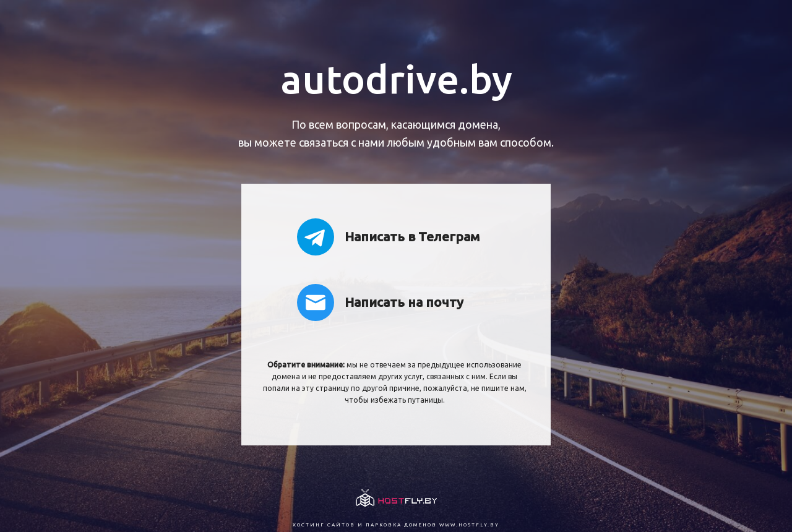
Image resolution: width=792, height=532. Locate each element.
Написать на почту (380, 302)
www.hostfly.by (469, 525)
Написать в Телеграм (388, 237)
